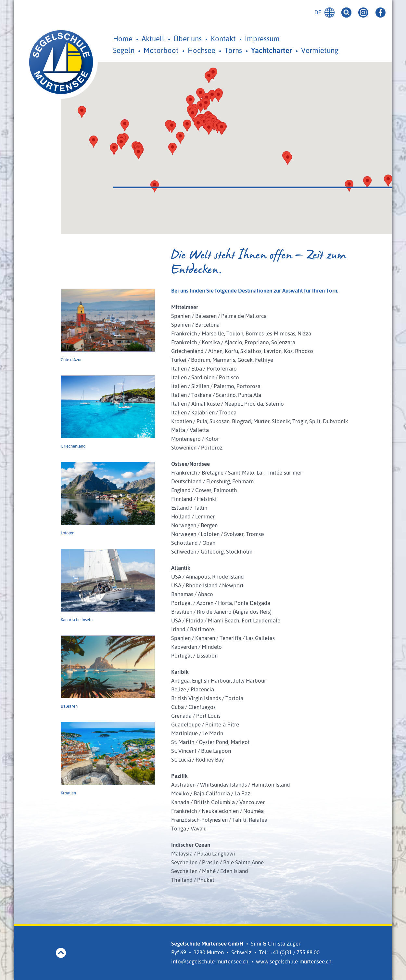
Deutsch (330, 13)
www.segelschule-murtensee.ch (294, 961)
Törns (233, 50)
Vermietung (320, 50)
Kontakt (223, 39)
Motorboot (161, 50)
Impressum (262, 39)
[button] (198, 125)
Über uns (188, 39)
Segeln (124, 50)
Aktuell (153, 39)
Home (123, 39)
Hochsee (202, 50)
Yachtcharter (272, 50)
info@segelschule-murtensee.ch (210, 961)
